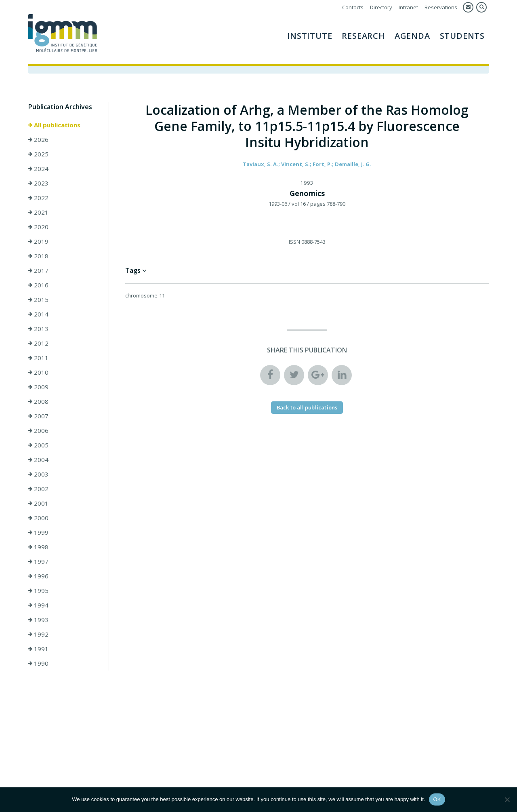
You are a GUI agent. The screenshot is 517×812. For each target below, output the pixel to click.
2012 (38, 343)
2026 (38, 139)
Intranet (408, 7)
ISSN (294, 242)
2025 (38, 154)
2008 (38, 401)
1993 (38, 620)
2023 (38, 183)
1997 (38, 561)
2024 (38, 169)
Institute (310, 36)
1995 (38, 591)
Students (462, 36)
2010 (38, 372)
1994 (38, 605)
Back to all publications (307, 407)
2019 (38, 241)
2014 (38, 314)
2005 (38, 445)
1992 (38, 634)
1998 (38, 547)
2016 (38, 285)
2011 (38, 358)
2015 (38, 299)
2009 (38, 387)
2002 (38, 489)
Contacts (353, 7)
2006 (38, 430)
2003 (38, 474)
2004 (38, 460)
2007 (38, 416)
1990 (38, 663)
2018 (38, 256)
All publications (54, 125)
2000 (38, 518)
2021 (38, 212)
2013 (38, 329)
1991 (38, 649)
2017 (38, 270)
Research (363, 36)
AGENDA (412, 36)
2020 (38, 227)
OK (437, 799)
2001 (38, 503)
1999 (38, 532)
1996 (38, 576)
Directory (381, 7)
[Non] (507, 799)
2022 (38, 198)
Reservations (441, 7)
